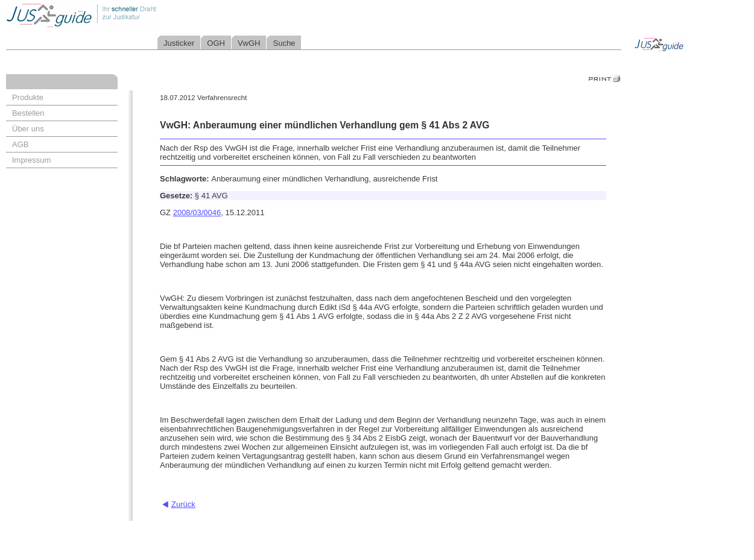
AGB (20, 144)
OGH (216, 43)
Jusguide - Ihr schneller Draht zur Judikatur (121, 15)
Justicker (179, 43)
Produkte (28, 97)
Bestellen (28, 113)
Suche (284, 43)
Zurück (183, 504)
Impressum (31, 160)
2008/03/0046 (197, 212)
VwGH (249, 43)
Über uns (28, 129)
